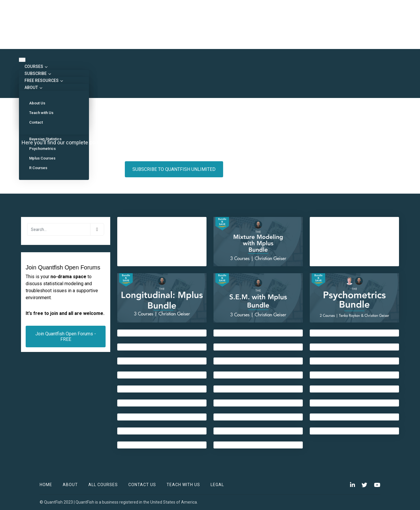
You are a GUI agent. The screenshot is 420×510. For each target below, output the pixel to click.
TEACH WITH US (183, 485)
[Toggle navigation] (22, 60)
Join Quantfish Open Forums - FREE (66, 337)
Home (46, 485)
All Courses (103, 485)
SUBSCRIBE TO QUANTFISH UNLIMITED (174, 169)
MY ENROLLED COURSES (262, 169)
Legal (217, 485)
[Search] (59, 229)
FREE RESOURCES (43, 80)
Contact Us (142, 485)
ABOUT (33, 87)
